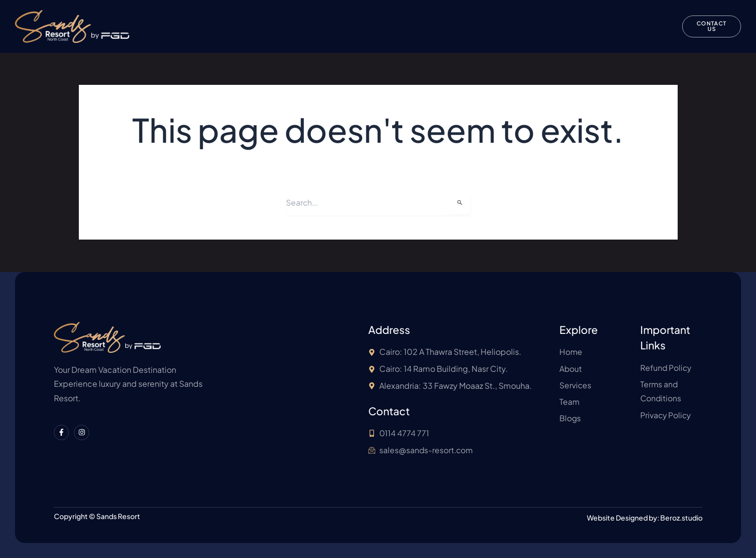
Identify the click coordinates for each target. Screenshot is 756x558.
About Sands (259, 18)
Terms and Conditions (598, 18)
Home (203, 18)
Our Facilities (385, 18)
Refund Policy (515, 18)
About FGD (449, 18)
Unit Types (322, 18)
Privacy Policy (215, 35)
